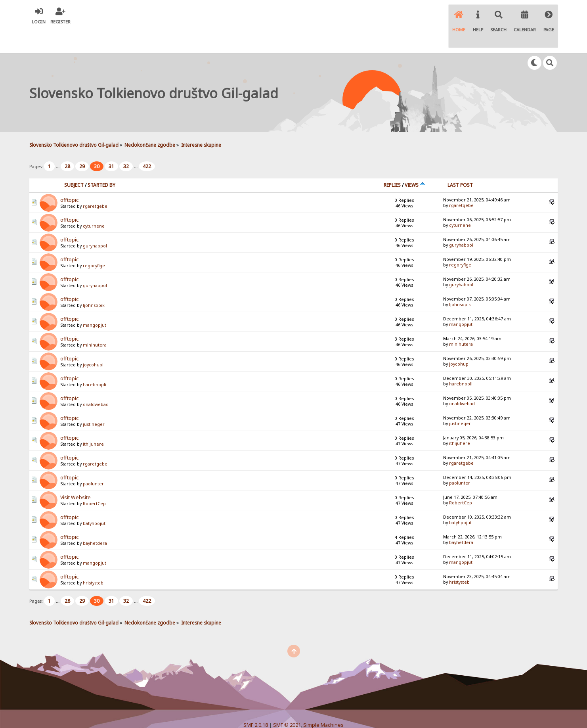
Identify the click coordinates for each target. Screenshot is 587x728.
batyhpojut (94, 500)
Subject (74, 162)
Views (415, 162)
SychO (317, 715)
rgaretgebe (95, 183)
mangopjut (95, 302)
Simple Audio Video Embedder (293, 708)
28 (67, 143)
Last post (460, 162)
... (58, 143)
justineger (94, 401)
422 (147, 143)
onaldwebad (96, 381)
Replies (392, 162)
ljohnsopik (94, 282)
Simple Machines (323, 702)
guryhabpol (95, 223)
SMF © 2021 (287, 702)
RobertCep (94, 481)
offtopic (69, 177)
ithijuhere (93, 421)
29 (82, 143)
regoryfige (94, 243)
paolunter (93, 461)
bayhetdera (95, 520)
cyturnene (94, 203)
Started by (101, 162)
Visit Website (76, 474)
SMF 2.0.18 (256, 702)
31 (111, 143)
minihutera (95, 322)
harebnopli (95, 362)
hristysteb (93, 560)
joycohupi (93, 342)
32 (126, 143)
